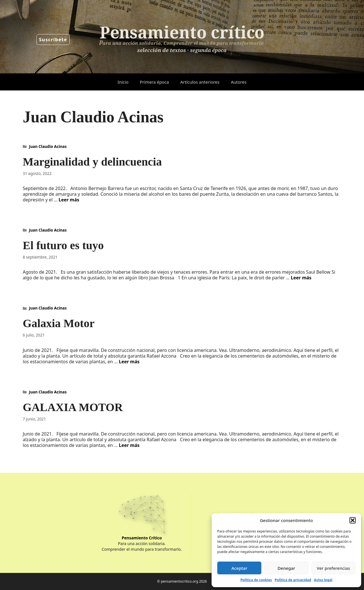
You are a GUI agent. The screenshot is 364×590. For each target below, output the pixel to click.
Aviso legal (323, 580)
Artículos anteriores (200, 82)
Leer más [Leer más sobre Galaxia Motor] (129, 362)
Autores (239, 82)
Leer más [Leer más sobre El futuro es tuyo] (301, 278)
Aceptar (239, 568)
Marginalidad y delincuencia (92, 162)
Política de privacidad (293, 580)
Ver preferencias (333, 568)
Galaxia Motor (59, 323)
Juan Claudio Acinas (48, 146)
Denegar (286, 568)
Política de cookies (256, 580)
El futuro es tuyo (63, 245)
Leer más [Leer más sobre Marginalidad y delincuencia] (69, 200)
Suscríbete (53, 39)
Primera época (154, 82)
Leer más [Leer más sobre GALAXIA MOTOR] (129, 445)
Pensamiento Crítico (142, 538)
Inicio (123, 82)
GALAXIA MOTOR (73, 407)
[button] (353, 520)
